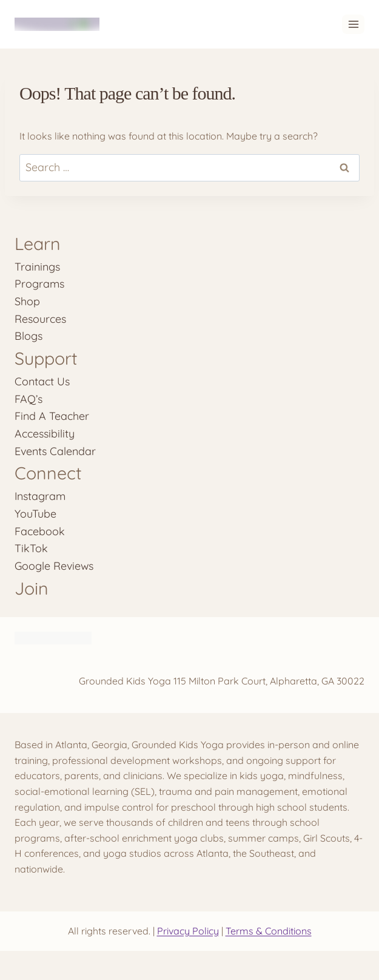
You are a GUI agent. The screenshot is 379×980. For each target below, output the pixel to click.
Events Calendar (55, 451)
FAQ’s (29, 399)
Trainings (37, 266)
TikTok (31, 548)
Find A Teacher (52, 416)
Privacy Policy (188, 931)
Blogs (29, 336)
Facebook (40, 531)
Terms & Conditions (269, 931)
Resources (40, 319)
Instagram (40, 496)
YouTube (35, 513)
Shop (27, 301)
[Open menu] (353, 24)
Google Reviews (54, 566)
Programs (39, 283)
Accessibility (45, 433)
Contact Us (42, 381)
